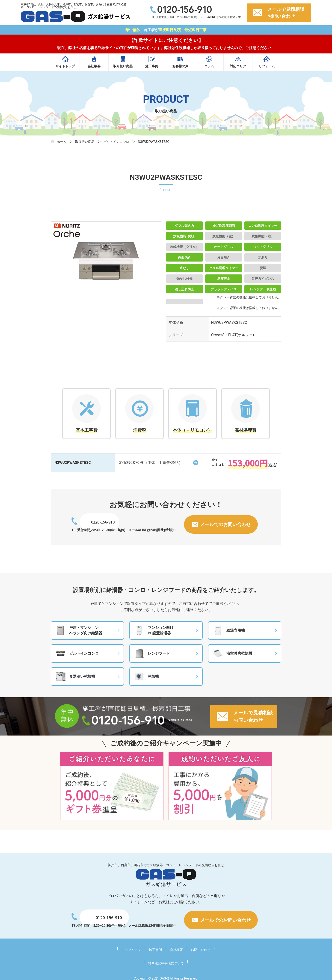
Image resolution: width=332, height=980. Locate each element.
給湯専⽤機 (229, 646)
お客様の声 (180, 66)
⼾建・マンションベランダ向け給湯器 (79, 646)
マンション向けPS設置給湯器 (154, 646)
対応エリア (238, 66)
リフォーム (267, 66)
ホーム (62, 142)
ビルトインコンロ (116, 142)
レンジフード (152, 669)
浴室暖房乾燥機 (233, 669)
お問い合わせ (174, 962)
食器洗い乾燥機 (75, 692)
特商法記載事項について (205, 962)
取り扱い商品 (123, 66)
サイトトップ (65, 66)
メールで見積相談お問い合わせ (286, 13)
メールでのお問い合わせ (225, 540)
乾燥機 (147, 692)
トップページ (119, 962)
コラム (209, 66)
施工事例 (152, 66)
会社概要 (94, 66)
